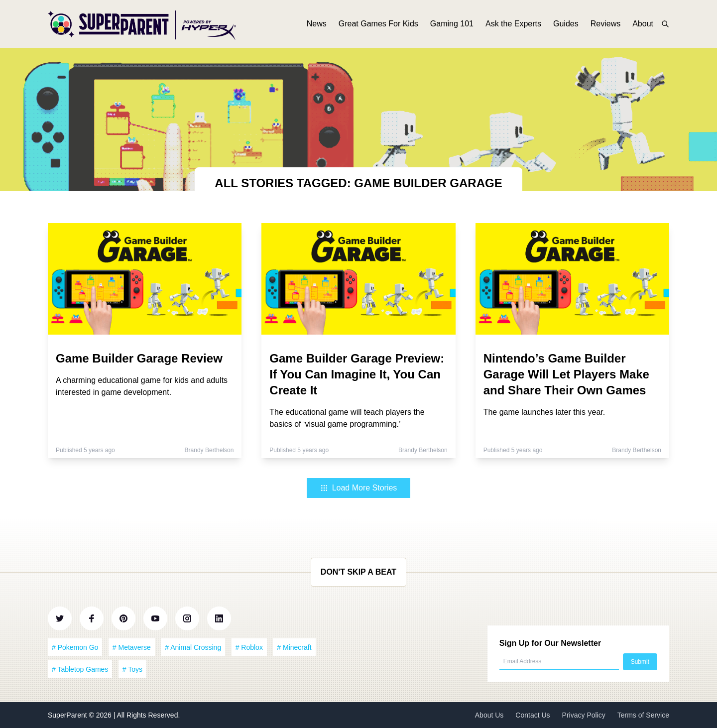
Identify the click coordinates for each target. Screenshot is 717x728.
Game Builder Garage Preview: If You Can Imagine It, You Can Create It (357, 374)
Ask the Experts (513, 24)
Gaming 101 (452, 24)
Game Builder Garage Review (139, 358)
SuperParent (68, 715)
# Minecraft (294, 647)
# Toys (132, 669)
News (317, 24)
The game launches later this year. (544, 412)
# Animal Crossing (193, 647)
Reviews (605, 24)
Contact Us (533, 715)
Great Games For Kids (378, 24)
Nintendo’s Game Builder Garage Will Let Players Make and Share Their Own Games (566, 374)
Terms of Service (643, 715)
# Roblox (249, 647)
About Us (489, 715)
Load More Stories (359, 488)
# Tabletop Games (80, 669)
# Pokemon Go (75, 647)
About (643, 24)
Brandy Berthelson (209, 450)
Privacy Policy (584, 715)
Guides (566, 24)
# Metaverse (132, 647)
